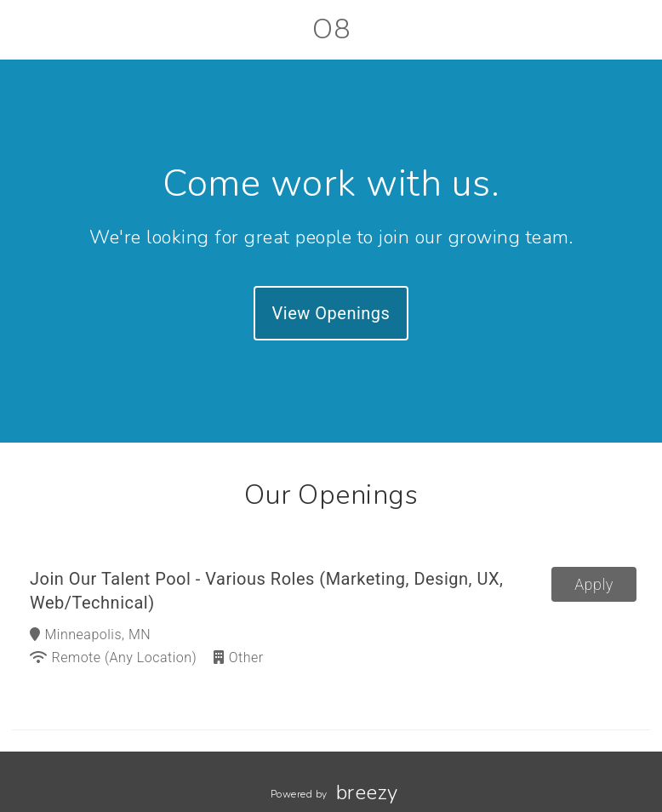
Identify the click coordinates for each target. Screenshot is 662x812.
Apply (594, 584)
